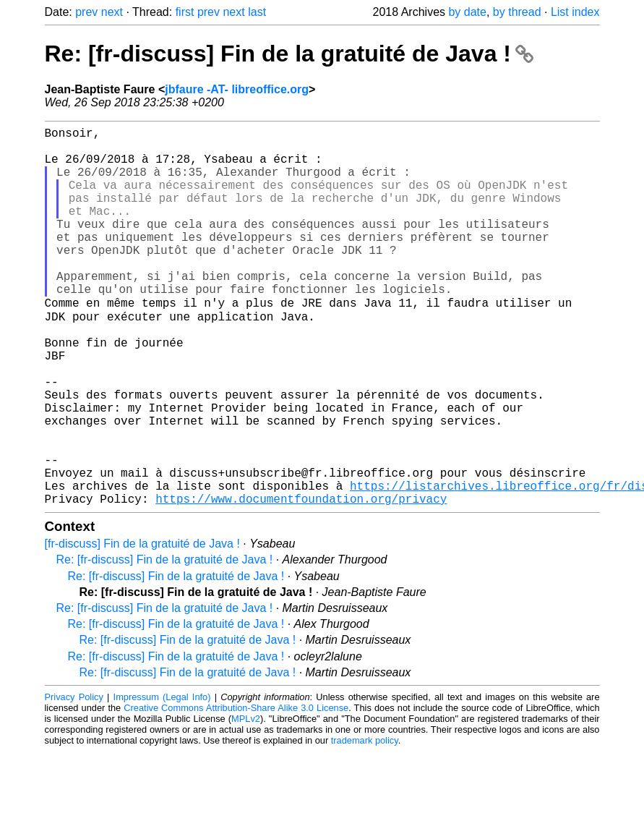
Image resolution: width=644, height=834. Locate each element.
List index (575, 12)
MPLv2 (246, 801)
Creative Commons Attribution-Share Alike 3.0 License (236, 790)
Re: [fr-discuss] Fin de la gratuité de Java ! (289, 54)
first (185, 12)
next (112, 12)
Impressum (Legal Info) (162, 779)
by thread (517, 12)
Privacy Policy (74, 779)
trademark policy (365, 823)
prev (86, 12)
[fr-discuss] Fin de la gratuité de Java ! (142, 626)
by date (467, 12)
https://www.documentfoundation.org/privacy (301, 581)
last (257, 12)
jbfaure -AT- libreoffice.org (237, 89)
